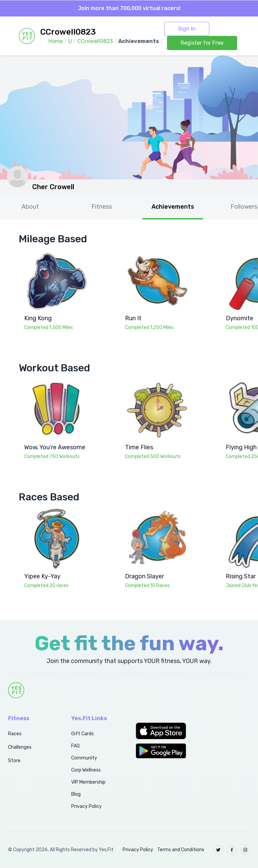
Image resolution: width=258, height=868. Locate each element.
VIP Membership (88, 782)
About (30, 207)
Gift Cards (82, 734)
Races (15, 734)
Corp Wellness (86, 770)
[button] (161, 731)
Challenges (20, 747)
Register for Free (202, 43)
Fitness (102, 207)
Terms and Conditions (181, 850)
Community (84, 758)
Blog (76, 794)
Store (14, 761)
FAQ (75, 746)
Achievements (173, 207)
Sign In (187, 29)
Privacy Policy (87, 806)
